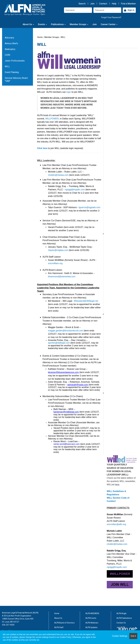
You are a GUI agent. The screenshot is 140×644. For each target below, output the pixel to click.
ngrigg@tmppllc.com (75, 190)
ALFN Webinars (92, 623)
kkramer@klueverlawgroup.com (63, 372)
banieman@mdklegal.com (66, 412)
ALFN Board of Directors (64, 623)
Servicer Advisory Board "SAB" (16, 80)
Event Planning (12, 72)
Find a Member (128, 4)
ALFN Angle (121, 613)
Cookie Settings (120, 636)
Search (82, 4)
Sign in (131, 10)
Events (42, 24)
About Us (28, 24)
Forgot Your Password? (111, 17)
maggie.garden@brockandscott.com (66, 331)
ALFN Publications (124, 618)
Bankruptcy (10, 49)
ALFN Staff (59, 627)
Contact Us (121, 623)
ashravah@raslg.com (78, 385)
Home (40, 37)
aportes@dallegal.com (59, 343)
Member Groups (79, 24)
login (69, 92)
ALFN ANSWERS (92, 613)
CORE (8, 55)
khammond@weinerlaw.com (62, 277)
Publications (58, 24)
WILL (63, 37)
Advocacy (9, 38)
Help (114, 4)
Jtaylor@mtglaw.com (58, 250)
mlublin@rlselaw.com (58, 175)
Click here (42, 148)
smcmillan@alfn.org (116, 524)
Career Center (109, 24)
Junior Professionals (15, 61)
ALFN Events (91, 618)
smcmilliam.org (55, 263)
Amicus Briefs (11, 43)
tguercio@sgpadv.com (90, 207)
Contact (103, 4)
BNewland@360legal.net (86, 301)
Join (92, 4)
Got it (133, 636)
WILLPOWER (52, 119)
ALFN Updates (91, 627)
